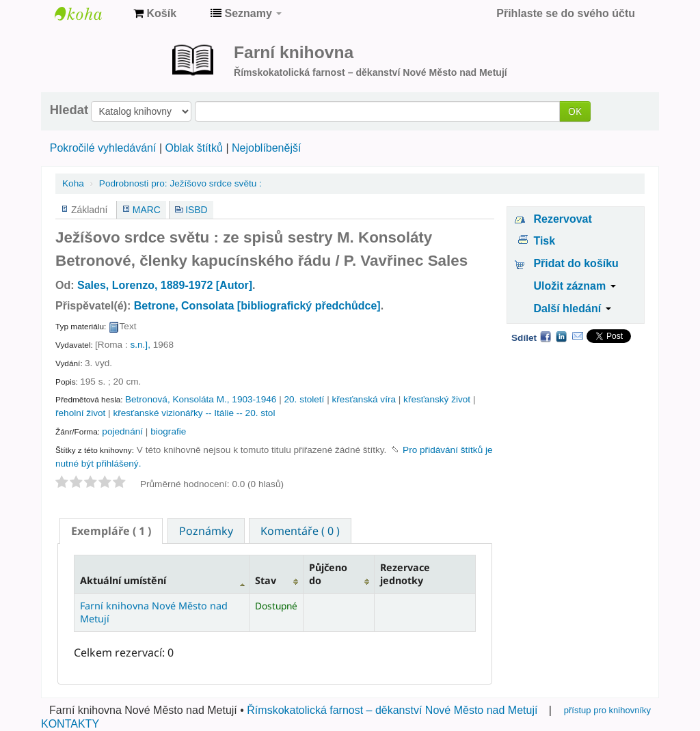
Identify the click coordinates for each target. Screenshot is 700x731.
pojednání (122, 431)
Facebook (546, 336)
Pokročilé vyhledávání (103, 148)
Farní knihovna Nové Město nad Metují (89, 14)
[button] (155, 14)
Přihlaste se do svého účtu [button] (566, 13)
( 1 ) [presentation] (111, 531)
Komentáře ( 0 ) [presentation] (300, 531)
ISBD (196, 210)
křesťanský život (437, 399)
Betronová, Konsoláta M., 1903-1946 (201, 399)
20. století (304, 399)
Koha (73, 183)
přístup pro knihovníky (607, 710)
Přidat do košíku (576, 263)
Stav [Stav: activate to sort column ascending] (266, 580)
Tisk (544, 241)
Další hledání (572, 308)
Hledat (69, 110)
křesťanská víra (364, 399)
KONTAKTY (70, 724)
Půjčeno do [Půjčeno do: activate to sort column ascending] (328, 574)
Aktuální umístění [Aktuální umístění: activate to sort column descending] (123, 580)
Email (578, 336)
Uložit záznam (574, 286)
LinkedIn (561, 336)
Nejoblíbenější (266, 148)
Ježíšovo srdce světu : (180, 183)
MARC (147, 210)
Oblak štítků (193, 148)
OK (575, 111)
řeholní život (80, 413)
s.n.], (140, 345)
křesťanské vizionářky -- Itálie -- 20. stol (194, 413)
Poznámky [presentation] (206, 531)
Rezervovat (562, 219)
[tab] (111, 531)
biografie (168, 431)
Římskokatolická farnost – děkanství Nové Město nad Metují (392, 710)
